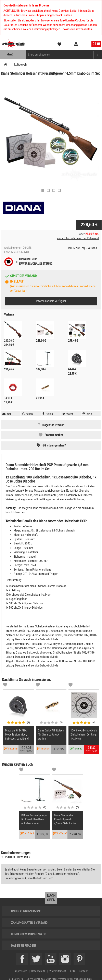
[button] (87, 414)
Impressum (21, 971)
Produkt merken (54, 435)
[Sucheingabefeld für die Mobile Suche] (59, 55)
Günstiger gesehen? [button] (54, 445)
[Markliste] (5, 685)
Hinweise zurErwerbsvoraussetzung (36, 261)
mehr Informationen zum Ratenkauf (78, 238)
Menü (10, 54)
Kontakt (83, 971)
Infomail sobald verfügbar (51, 301)
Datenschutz (38, 971)
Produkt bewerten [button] (18, 857)
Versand (92, 248)
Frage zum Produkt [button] (53, 425)
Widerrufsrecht (58, 971)
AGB (72, 971)
